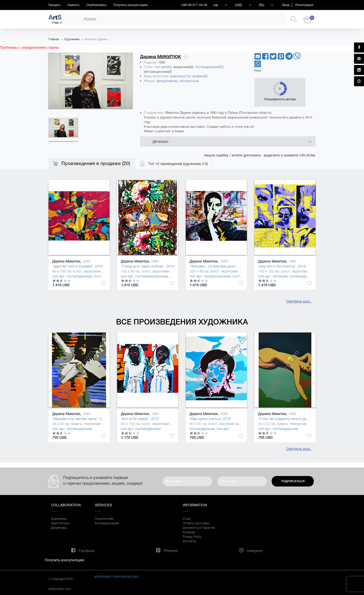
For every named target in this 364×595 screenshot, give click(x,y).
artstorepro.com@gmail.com (116, 576)
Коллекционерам (107, 523)
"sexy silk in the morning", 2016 (282, 266)
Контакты (189, 541)
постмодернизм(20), (210, 67)
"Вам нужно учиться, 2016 (210, 419)
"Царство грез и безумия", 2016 (78, 266)
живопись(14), (181, 76)
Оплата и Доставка (196, 523)
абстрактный (189, 81)
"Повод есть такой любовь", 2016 (148, 266)
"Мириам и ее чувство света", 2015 (80, 419)
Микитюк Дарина (96, 39)
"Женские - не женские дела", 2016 (218, 266)
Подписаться (293, 481)
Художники (72, 39)
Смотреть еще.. (299, 301)
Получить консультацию (130, 5)
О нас (187, 519)
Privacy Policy (192, 537)
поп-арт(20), (164, 67)
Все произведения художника (182, 322)
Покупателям (104, 519)
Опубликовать (96, 5)
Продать (54, 5)
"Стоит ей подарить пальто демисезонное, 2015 (297, 419)
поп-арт (58, 276)
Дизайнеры (59, 528)
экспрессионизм (217, 276)
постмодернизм (79, 276)
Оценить (73, 5)
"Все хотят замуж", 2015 (140, 419)
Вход (286, 5)
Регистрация (304, 5)
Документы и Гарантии (199, 528)
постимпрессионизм (152, 276)
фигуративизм (167, 81)
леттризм (280, 276)
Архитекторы (60, 523)
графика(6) (200, 76)
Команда (189, 532)
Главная (54, 39)
